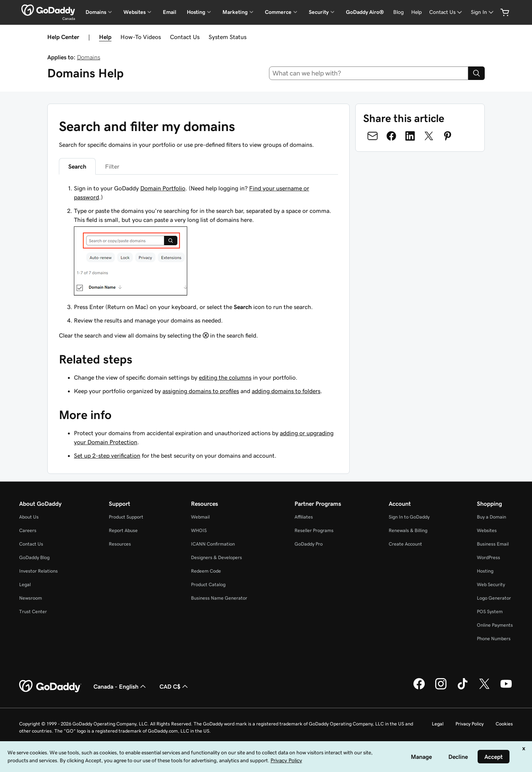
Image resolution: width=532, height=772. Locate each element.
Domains (89, 57)
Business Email (493, 544)
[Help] (416, 12)
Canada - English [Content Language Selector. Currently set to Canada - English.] (120, 686)
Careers (28, 530)
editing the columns (225, 377)
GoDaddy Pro (309, 544)
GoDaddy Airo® (365, 12)
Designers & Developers (216, 557)
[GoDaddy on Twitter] (484, 688)
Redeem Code (206, 571)
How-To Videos (141, 37)
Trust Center (33, 611)
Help (105, 37)
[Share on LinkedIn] (410, 136)
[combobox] (369, 73)
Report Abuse (123, 530)
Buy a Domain (491, 517)
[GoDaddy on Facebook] (419, 688)
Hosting (485, 571)
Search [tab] (77, 166)
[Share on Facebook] (391, 136)
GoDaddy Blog (34, 557)
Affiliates (304, 517)
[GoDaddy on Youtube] (506, 688)
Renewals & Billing (408, 530)
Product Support (126, 517)
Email (170, 12)
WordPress (488, 557)
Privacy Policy (470, 724)
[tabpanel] (198, 262)
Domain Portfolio (163, 188)
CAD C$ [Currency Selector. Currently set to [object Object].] (174, 686)
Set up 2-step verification (107, 455)
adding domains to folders (286, 391)
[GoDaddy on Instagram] (441, 688)
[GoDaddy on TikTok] (463, 688)
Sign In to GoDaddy (409, 517)
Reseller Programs (314, 530)
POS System (490, 611)
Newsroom (31, 598)
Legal (25, 584)
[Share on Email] (373, 136)
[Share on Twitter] (429, 136)
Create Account (405, 544)
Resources (120, 544)
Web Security (491, 584)
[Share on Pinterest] (448, 136)
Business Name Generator (219, 598)
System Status (228, 37)
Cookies (504, 724)
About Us (29, 517)
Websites (487, 530)
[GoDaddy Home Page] (50, 686)
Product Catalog (208, 584)
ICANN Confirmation (213, 544)
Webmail (200, 517)
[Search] (476, 73)
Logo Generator (494, 598)
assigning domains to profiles (201, 391)
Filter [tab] (112, 166)
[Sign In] (483, 12)
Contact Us (185, 37)
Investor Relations (38, 571)
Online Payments (495, 625)
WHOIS (199, 530)
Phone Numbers (494, 639)
